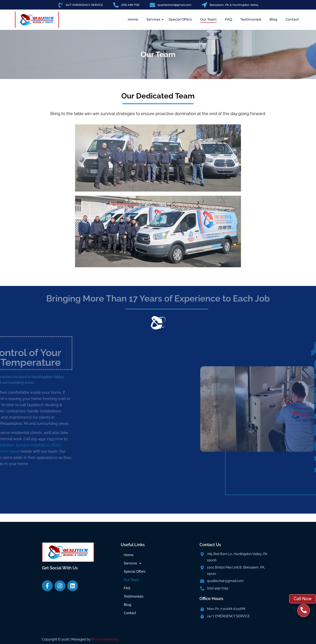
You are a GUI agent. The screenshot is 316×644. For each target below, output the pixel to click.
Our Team (208, 19)
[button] (158, 563)
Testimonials (251, 19)
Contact (292, 19)
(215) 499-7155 (218, 588)
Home (133, 19)
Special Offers (180, 19)
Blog (273, 19)
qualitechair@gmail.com (225, 581)
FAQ (228, 19)
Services (154, 19)
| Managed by (94, 639)
